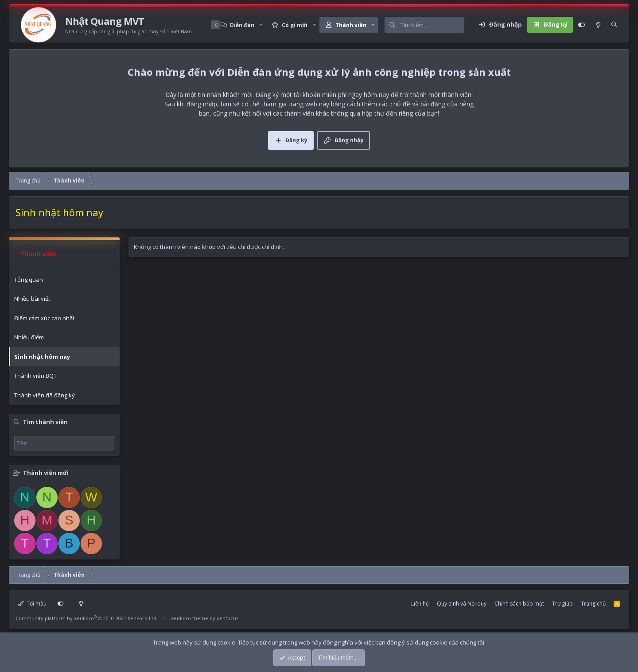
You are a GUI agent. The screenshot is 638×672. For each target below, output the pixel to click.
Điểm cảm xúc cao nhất (44, 318)
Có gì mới (295, 25)
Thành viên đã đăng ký (45, 395)
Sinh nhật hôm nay (42, 357)
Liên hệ (420, 604)
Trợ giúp (562, 604)
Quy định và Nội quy (462, 604)
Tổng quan (29, 280)
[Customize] (582, 25)
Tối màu (32, 604)
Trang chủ (593, 604)
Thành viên (351, 25)
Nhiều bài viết (32, 299)
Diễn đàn (242, 25)
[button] (261, 25)
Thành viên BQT (35, 376)
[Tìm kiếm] (432, 25)
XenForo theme (190, 618)
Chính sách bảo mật (519, 604)
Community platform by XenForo (87, 618)
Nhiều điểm (29, 337)
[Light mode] (598, 25)
